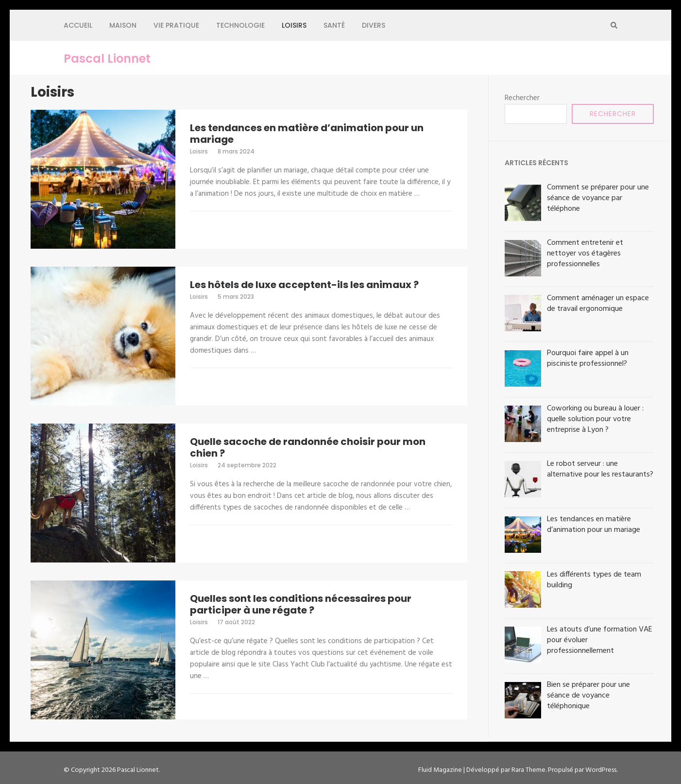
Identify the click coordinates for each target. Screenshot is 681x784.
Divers (374, 25)
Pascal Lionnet (107, 59)
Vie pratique (176, 25)
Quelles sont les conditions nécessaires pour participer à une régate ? (301, 604)
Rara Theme (528, 770)
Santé (334, 25)
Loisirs (294, 25)
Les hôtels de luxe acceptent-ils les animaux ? (304, 285)
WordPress (601, 770)
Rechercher (522, 98)
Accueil (78, 25)
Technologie (240, 25)
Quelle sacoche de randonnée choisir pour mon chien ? (308, 447)
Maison (123, 25)
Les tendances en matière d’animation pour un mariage (307, 134)
